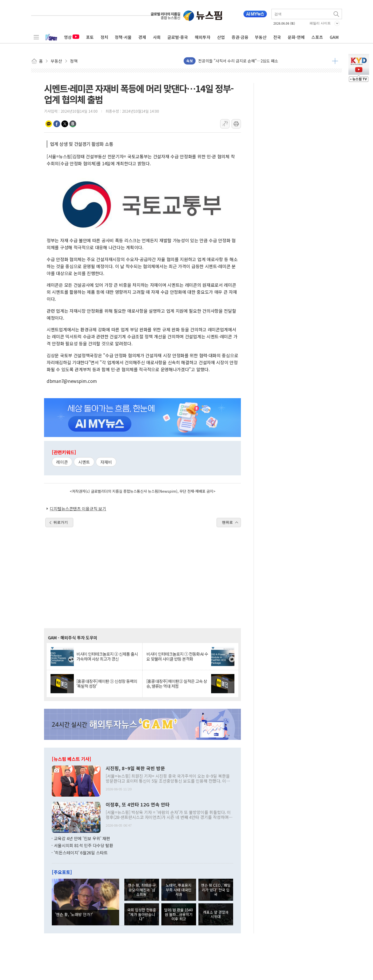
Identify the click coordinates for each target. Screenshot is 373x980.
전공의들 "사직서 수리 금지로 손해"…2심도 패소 (238, 61)
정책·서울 (123, 37)
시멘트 (84, 462)
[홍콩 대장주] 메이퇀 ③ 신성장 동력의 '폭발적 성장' (107, 684)
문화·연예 (296, 37)
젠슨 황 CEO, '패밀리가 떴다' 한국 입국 (216, 890)
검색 (337, 14)
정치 (104, 37)
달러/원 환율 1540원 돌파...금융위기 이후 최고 (179, 914)
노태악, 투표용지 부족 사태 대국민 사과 (179, 890)
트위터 (65, 124)
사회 (157, 37)
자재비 (106, 462)
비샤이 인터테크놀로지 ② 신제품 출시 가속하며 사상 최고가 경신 (107, 656)
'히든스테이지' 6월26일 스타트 (81, 853)
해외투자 (203, 37)
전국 (277, 37)
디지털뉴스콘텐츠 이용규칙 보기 (78, 509)
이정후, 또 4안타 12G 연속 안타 (138, 805)
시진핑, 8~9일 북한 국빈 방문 (135, 768)
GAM (334, 37)
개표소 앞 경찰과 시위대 (216, 914)
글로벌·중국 (178, 37)
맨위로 (227, 522)
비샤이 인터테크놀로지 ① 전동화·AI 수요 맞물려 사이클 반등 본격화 (177, 656)
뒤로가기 (61, 522)
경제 (142, 37)
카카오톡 (49, 124)
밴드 (73, 124)
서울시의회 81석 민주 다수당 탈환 (84, 845)
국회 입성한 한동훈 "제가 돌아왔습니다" (142, 914)
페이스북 (57, 124)
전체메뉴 (36, 37)
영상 (72, 37)
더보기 (335, 61)
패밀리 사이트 (320, 23)
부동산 (261, 37)
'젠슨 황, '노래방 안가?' (74, 914)
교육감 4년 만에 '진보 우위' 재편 (82, 838)
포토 (90, 37)
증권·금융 (240, 37)
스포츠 (317, 37)
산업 (221, 37)
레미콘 (62, 462)
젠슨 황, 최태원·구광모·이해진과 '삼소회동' (142, 890)
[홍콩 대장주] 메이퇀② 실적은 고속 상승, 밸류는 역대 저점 (177, 684)
